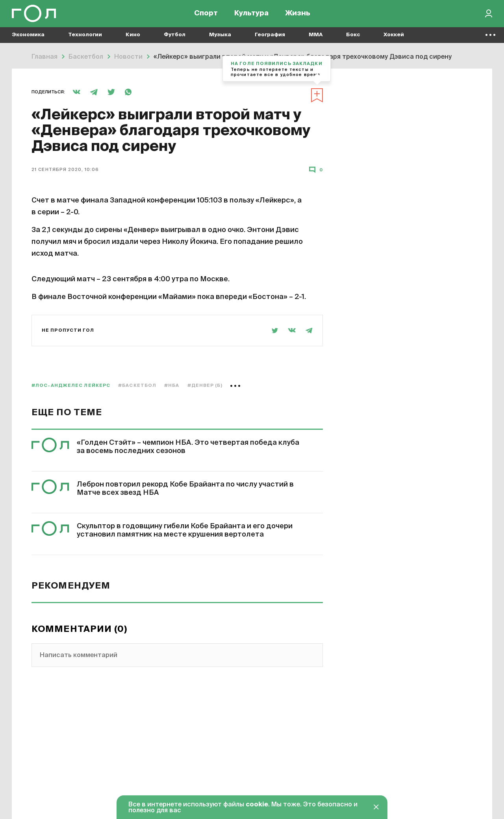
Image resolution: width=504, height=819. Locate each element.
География (270, 40)
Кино (133, 40)
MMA (316, 40)
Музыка (220, 40)
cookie (257, 805)
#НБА (172, 385)
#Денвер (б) (205, 385)
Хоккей (394, 40)
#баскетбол (137, 385)
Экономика (28, 40)
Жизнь (298, 16)
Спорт (206, 16)
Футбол (175, 40)
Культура (251, 16)
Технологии (85, 40)
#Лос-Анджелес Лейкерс (71, 385)
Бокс (353, 40)
